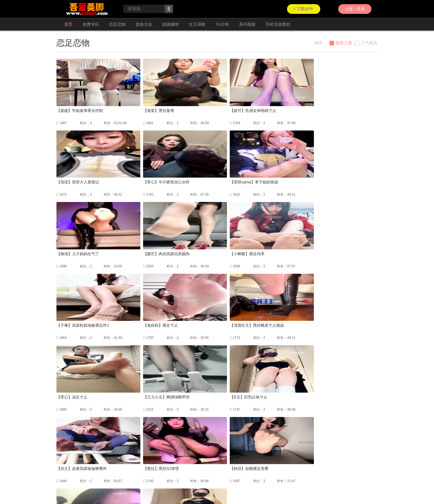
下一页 (234, 444)
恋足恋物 (117, 24)
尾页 (250, 444)
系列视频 (247, 24)
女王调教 (197, 24)
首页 (68, 24)
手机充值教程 (278, 24)
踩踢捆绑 (170, 24)
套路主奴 (144, 24)
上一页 (172, 444)
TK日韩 (222, 24)
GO (281, 444)
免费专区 (91, 24)
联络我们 (63, 487)
